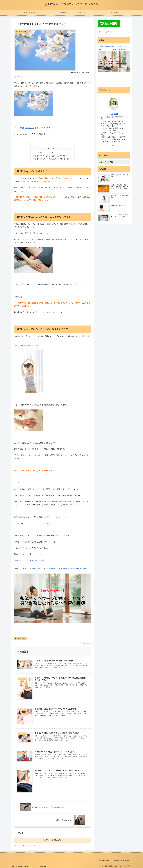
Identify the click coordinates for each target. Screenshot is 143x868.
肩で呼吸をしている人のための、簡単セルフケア (52, 159)
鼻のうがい (29, 128)
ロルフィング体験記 (21, 638)
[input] (114, 32)
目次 (50, 148)
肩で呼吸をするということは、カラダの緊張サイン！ (53, 156)
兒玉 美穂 (114, 114)
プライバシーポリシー (105, 860)
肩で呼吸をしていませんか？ (45, 153)
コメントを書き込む (53, 840)
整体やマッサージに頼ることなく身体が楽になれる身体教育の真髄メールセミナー (55, 569)
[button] (128, 32)
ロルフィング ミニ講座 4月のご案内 (29, 560)
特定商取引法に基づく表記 (122, 860)
